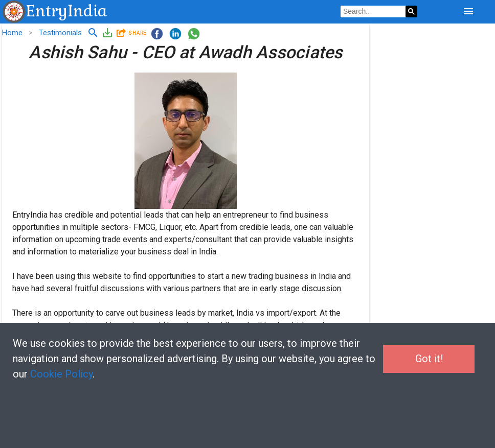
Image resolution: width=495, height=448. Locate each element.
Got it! (429, 359)
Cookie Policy (61, 374)
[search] (373, 12)
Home (12, 33)
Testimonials (60, 33)
